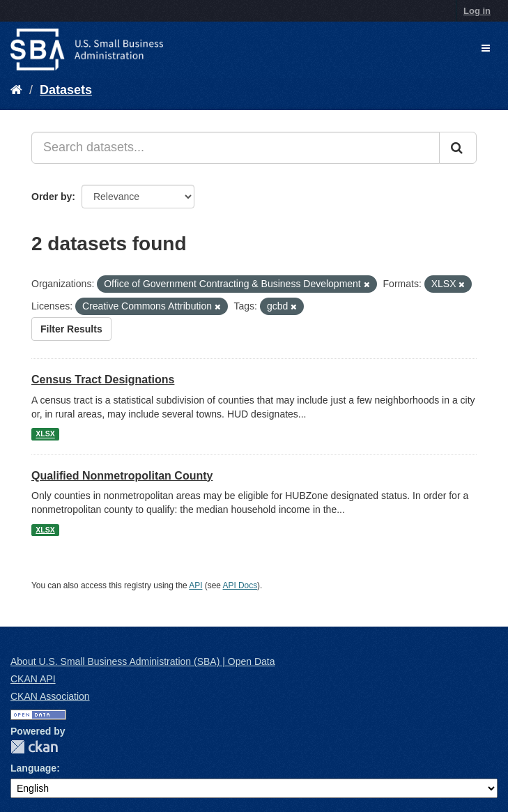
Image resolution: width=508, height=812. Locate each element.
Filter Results (71, 329)
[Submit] (458, 148)
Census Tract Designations (103, 380)
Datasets (66, 90)
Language (33, 768)
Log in (477, 11)
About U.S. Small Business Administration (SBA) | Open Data (143, 661)
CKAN (34, 747)
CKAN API (33, 679)
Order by (52, 197)
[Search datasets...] (236, 148)
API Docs (240, 585)
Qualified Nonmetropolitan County (122, 476)
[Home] (16, 90)
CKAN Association (50, 696)
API (195, 585)
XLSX (45, 434)
